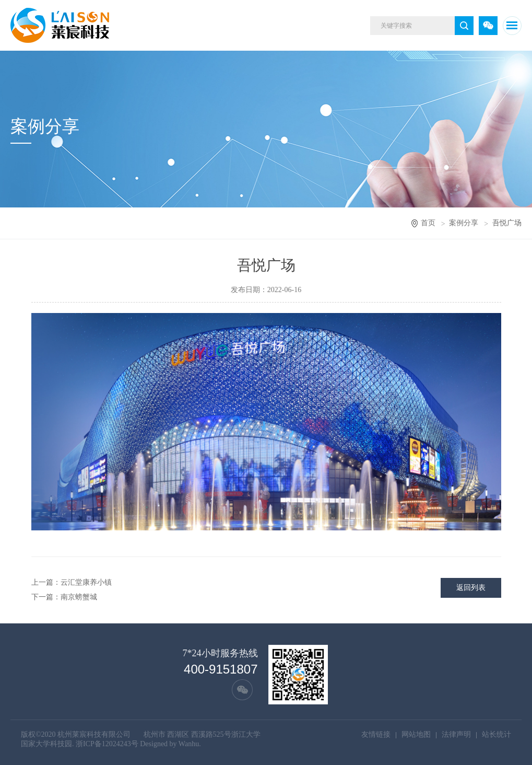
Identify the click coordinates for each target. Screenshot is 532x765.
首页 (428, 223)
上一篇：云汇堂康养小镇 (72, 582)
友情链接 (376, 734)
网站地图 (416, 734)
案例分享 (464, 223)
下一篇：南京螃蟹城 (64, 597)
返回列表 (471, 588)
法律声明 (456, 734)
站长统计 (496, 734)
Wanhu (189, 744)
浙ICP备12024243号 (107, 744)
